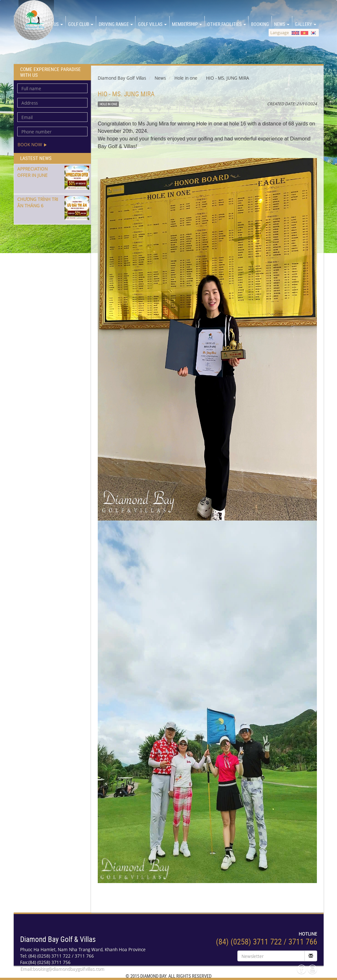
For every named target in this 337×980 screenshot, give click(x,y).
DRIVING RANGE (116, 24)
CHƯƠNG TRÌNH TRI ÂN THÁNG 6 (38, 202)
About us (51, 24)
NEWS (282, 24)
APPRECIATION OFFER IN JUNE (32, 172)
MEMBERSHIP (187, 24)
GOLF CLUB (81, 24)
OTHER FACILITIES (227, 24)
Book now (32, 144)
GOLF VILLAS (152, 24)
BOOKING (260, 24)
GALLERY (306, 24)
